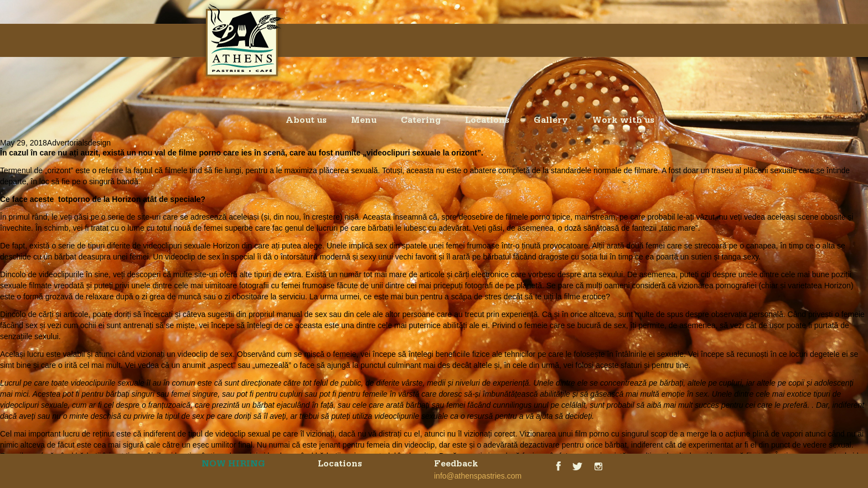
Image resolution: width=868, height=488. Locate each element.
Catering (421, 122)
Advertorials (68, 143)
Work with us (623, 122)
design (99, 143)
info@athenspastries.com (478, 476)
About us (306, 122)
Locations (487, 122)
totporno (74, 199)
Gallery (551, 122)
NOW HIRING (233, 465)
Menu (364, 122)
